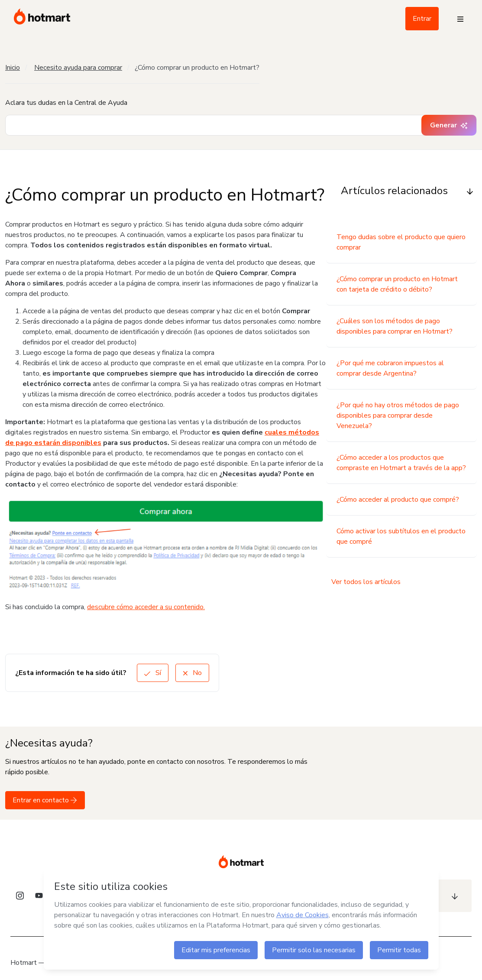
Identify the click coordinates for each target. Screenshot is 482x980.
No (192, 673)
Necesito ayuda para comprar (78, 68)
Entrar (422, 19)
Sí (153, 673)
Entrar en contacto (45, 800)
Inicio (13, 68)
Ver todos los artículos (366, 582)
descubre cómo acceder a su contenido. (146, 607)
